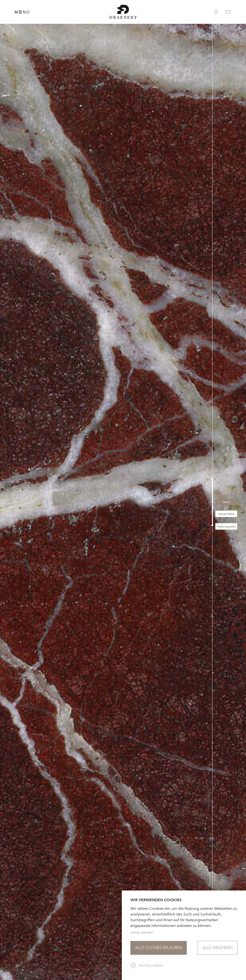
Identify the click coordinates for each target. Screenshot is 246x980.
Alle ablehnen (218, 948)
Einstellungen (151, 966)
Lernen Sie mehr (142, 933)
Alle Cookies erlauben (159, 948)
